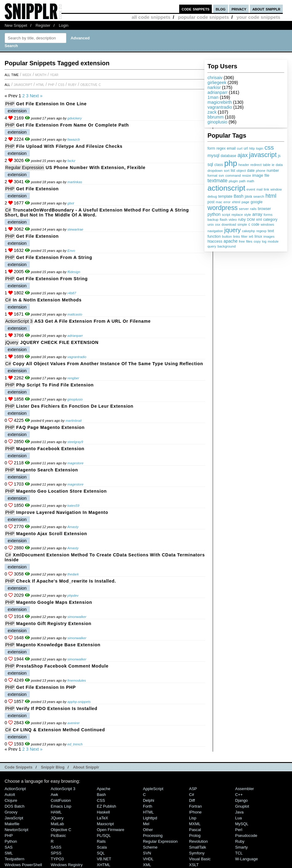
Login (64, 25)
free (242, 241)
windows (267, 224)
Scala (102, 847)
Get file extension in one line (52, 104)
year (54, 75)
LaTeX (103, 818)
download (229, 224)
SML (9, 853)
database (229, 156)
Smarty (241, 847)
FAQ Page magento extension (51, 427)
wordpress (223, 208)
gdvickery (75, 118)
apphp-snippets (79, 702)
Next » (36, 96)
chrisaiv (215, 78)
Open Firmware (110, 830)
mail (259, 189)
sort (227, 171)
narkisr (214, 87)
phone (260, 171)
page (246, 202)
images (269, 236)
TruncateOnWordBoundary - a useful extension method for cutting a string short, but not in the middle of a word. (97, 212)
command (233, 176)
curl (240, 148)
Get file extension (38, 189)
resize (246, 176)
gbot (71, 203)
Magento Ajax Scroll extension (52, 534)
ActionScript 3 (19, 321)
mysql (213, 155)
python (214, 214)
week (27, 75)
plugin (233, 181)
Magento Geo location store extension (62, 491)
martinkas (75, 182)
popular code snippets (203, 17)
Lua (239, 818)
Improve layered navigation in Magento (62, 512)
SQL (101, 853)
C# (8, 210)
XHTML (104, 865)
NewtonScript (16, 830)
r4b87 (72, 293)
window (276, 189)
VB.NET (104, 859)
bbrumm (216, 117)
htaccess (215, 241)
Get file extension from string (52, 279)
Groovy (11, 812)
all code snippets (151, 17)
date (251, 171)
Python (11, 841)
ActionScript (15, 789)
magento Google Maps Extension (54, 602)
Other (148, 830)
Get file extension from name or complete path (73, 125)
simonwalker (77, 617)
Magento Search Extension (47, 470)
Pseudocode (246, 836)
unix (211, 224)
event (251, 189)
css (269, 147)
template (225, 196)
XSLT (194, 865)
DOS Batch (15, 806)
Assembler (245, 789)
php (231, 163)
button (227, 236)
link (266, 189)
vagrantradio (220, 107)
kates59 (73, 506)
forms (268, 214)
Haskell (103, 812)
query (212, 246)
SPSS (56, 853)
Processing (153, 836)
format (212, 176)
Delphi (149, 800)
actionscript (226, 188)
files (249, 241)
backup (213, 220)
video (233, 220)
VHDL (148, 859)
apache (231, 241)
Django (241, 800)
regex (221, 148)
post (211, 202)
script (226, 215)
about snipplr (266, 9)
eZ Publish (107, 806)
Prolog (195, 836)
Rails (101, 841)
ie (273, 165)
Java (239, 812)
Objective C (91, 84)
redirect (256, 165)
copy (257, 241)
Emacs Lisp (61, 806)
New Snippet (16, 25)
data (279, 165)
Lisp (193, 818)
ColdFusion (61, 800)
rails (253, 209)
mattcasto (75, 314)
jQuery (12, 342)
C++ (239, 795)
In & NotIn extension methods (47, 300)
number (273, 171)
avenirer (73, 723)
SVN (147, 853)
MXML (195, 824)
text (271, 231)
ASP (193, 789)
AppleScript (153, 789)
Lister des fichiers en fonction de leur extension (75, 406)
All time (12, 75)
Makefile (12, 824)
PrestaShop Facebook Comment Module (62, 666)
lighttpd (150, 818)
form (211, 148)
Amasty (73, 527)
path (242, 181)
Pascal (195, 830)
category (270, 220)
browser (264, 209)
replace (237, 215)
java (248, 196)
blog (221, 9)
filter (245, 236)
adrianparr (218, 92)
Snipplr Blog (53, 767)
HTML (40, 84)
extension (17, 111)
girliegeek (217, 83)
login (260, 148)
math (251, 181)
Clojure (11, 800)
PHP (51, 84)
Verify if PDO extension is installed (57, 709)
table (267, 165)
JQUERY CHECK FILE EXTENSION (59, 342)
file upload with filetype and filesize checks (69, 146)
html (271, 196)
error (227, 202)
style (248, 215)
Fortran (195, 806)
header (244, 165)
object (241, 171)
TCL (239, 853)
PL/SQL (104, 836)
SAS (9, 847)
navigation (215, 231)
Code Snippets (19, 767)
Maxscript (105, 824)
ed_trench (75, 744)
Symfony (197, 853)
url (246, 148)
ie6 (251, 236)
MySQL (242, 824)
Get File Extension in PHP (46, 687)
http (252, 148)
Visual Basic (200, 859)
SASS (56, 847)
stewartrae (75, 229)
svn (221, 176)
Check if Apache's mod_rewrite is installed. (66, 581)
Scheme (150, 847)
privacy (239, 9)
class (219, 165)
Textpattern (14, 859)
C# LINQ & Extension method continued (59, 730)
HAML (56, 812)
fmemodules (77, 680)
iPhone (195, 812)
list (233, 171)
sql (210, 164)
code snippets (196, 9)
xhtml (236, 202)
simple (242, 224)
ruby (242, 219)
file (267, 176)
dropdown (215, 171)
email (231, 148)
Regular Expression (25, 168)
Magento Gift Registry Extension (54, 624)
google (256, 202)
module (273, 241)
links (236, 236)
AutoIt (10, 795)
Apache (104, 789)
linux (258, 236)
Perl (239, 830)
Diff (192, 800)
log (264, 241)
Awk (54, 795)
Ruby (72, 84)
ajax (243, 155)
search (259, 196)
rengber (73, 378)
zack (212, 112)
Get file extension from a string (54, 257)
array (257, 214)
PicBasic (58, 836)
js (279, 156)
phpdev (73, 595)
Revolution (198, 841)
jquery (233, 230)
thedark (73, 574)
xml (259, 220)
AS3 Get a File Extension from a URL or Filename (93, 321)
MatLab (57, 824)
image (258, 175)
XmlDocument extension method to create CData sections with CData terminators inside (105, 557)
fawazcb (74, 139)
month (41, 75)
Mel (146, 824)
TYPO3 (57, 859)
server (244, 209)
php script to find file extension (55, 385)
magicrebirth (220, 102)
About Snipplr (86, 767)
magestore (75, 463)
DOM (251, 220)
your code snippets (258, 17)
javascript (263, 155)
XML (147, 865)
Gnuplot (242, 806)
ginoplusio (217, 122)
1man (213, 97)
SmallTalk (197, 847)
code (255, 224)
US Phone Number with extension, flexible (96, 168)
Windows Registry (67, 865)
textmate (217, 181)
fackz (71, 161)
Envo (71, 251)
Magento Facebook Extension (50, 449)
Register (43, 25)
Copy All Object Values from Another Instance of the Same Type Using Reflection (108, 364)
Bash (239, 196)
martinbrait (73, 421)
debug (212, 196)
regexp (261, 231)
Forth (148, 806)
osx (218, 224)
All (7, 84)
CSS (61, 84)
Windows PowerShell (23, 865)
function (214, 236)
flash (224, 220)
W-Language (247, 859)
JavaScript (23, 84)
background (226, 246)
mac (219, 202)
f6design (74, 272)
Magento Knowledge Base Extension (58, 645)
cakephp (248, 231)
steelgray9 (75, 442)
